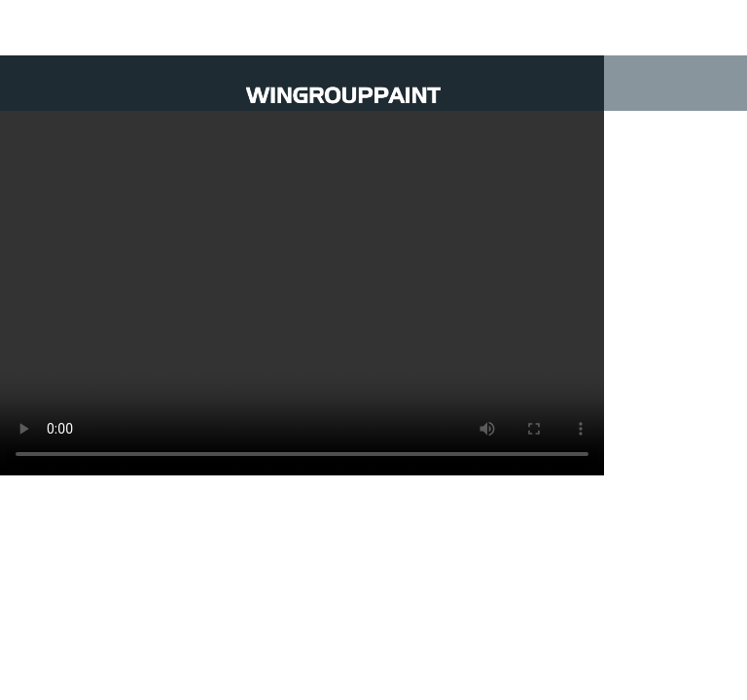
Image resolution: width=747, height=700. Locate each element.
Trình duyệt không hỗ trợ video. (302, 265)
